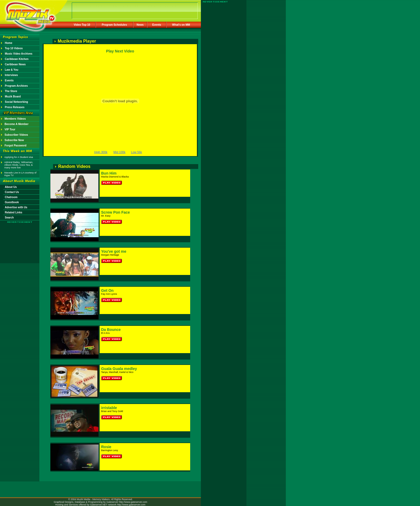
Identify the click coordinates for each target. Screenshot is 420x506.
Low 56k (136, 152)
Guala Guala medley (119, 369)
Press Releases (15, 107)
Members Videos (15, 119)
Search (9, 218)
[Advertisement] (20, 239)
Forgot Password (16, 146)
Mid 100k (120, 152)
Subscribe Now (14, 140)
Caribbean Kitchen (17, 59)
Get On (108, 290)
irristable (109, 408)
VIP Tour (10, 129)
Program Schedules (114, 25)
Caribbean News (15, 64)
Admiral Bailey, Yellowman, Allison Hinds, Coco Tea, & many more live (19, 165)
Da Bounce (111, 330)
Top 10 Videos (14, 48)
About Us (11, 187)
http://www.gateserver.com (133, 502)
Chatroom (11, 197)
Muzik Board (13, 97)
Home (9, 43)
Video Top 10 (82, 25)
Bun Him (109, 173)
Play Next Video (120, 51)
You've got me (114, 251)
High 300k (101, 152)
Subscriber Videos (16, 135)
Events (157, 25)
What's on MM (181, 25)
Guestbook (12, 202)
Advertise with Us (16, 207)
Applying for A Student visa (19, 157)
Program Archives (16, 86)
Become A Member (16, 124)
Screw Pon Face (116, 212)
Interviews (11, 75)
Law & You (12, 70)
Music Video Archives (19, 54)
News (140, 25)
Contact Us (12, 192)
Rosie (106, 447)
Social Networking (16, 102)
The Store (11, 91)
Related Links (14, 212)
